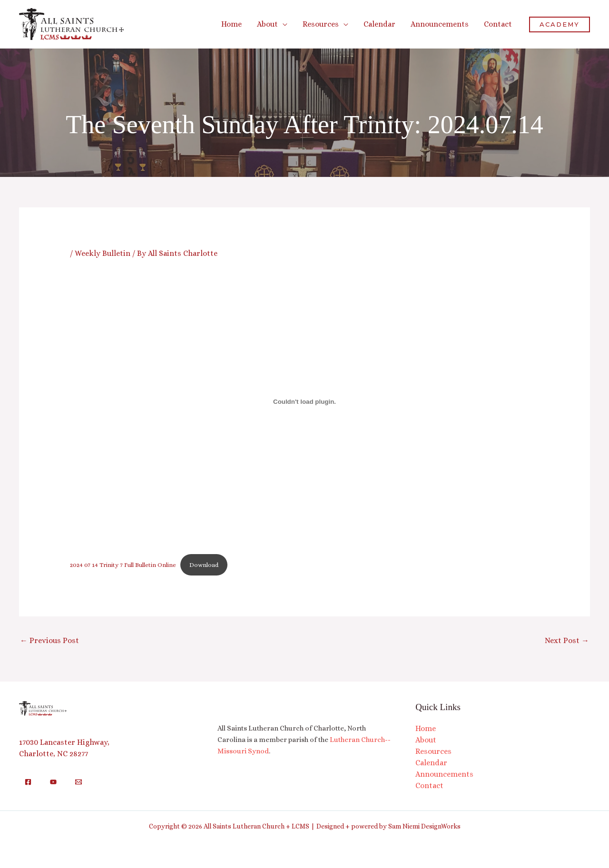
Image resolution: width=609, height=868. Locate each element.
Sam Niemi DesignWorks (424, 826)
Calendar (431, 763)
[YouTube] (53, 782)
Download (204, 565)
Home (426, 728)
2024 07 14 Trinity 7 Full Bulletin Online (123, 565)
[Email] (79, 782)
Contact (429, 785)
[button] (283, 24)
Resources (433, 751)
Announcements (444, 774)
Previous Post (49, 640)
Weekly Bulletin (103, 253)
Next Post (567, 640)
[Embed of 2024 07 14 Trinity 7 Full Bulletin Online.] (305, 401)
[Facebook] (28, 782)
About (426, 740)
